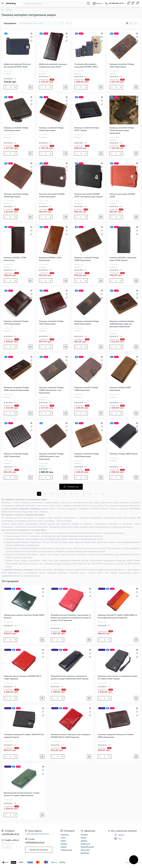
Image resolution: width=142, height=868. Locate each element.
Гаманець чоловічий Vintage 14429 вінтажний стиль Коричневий (51, 456)
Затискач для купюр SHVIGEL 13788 (122, 195)
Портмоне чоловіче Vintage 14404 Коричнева (86, 389)
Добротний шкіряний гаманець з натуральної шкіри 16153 (53, 65)
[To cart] (30, 87)
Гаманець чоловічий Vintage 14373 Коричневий (16, 323)
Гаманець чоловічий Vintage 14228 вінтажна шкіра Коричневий (122, 130)
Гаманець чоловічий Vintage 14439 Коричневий (86, 455)
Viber (118, 839)
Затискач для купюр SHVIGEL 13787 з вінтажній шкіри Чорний (88, 195)
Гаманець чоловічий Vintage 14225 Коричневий (51, 129)
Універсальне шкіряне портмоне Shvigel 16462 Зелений (24, 616)
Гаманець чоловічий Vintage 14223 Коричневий (122, 65)
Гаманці (64, 847)
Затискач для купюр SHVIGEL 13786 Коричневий (52, 195)
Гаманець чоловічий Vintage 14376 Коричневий (86, 323)
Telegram (119, 835)
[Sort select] (41, 23)
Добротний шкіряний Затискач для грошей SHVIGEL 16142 (17, 65)
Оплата (84, 838)
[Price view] (135, 23)
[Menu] (3, 3)
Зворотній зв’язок (87, 847)
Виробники (85, 853)
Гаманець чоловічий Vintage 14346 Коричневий (16, 195)
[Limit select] (69, 23)
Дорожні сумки (66, 850)
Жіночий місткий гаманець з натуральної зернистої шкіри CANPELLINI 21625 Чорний (70, 677)
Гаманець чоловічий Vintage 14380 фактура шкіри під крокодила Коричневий (122, 324)
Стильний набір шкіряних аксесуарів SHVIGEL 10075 (86, 65)
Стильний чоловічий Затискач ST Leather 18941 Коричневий (116, 736)
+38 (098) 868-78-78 (10, 834)
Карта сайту (85, 850)
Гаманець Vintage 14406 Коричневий (120, 389)
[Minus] (6, 87)
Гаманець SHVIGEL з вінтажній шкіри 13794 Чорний (123, 259)
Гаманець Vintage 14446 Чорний (124, 454)
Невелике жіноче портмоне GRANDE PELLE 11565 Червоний (23, 677)
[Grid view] (127, 23)
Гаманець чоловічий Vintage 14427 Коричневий (16, 455)
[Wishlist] (31, 37)
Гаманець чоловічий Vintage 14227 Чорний (86, 129)
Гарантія (84, 841)
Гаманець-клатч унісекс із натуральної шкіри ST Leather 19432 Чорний (117, 677)
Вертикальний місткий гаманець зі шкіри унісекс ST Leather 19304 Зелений (22, 794)
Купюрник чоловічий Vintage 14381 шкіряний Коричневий (16, 389)
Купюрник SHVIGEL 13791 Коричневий (50, 259)
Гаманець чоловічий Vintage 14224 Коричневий (16, 129)
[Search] (88, 3)
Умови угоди (85, 844)
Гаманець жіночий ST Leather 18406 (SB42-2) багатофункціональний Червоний (117, 616)
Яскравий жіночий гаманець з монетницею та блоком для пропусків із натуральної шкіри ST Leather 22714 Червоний (71, 618)
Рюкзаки (64, 844)
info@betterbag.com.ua (35, 842)
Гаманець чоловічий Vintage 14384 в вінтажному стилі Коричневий (51, 390)
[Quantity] (10, 87)
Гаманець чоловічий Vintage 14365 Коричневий (86, 259)
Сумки (63, 838)
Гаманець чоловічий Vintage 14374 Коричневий (51, 323)
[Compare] (31, 41)
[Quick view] (31, 33)
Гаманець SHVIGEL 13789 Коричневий (15, 259)
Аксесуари (65, 834)
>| (103, 494)
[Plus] (15, 87)
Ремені (63, 841)
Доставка (84, 834)
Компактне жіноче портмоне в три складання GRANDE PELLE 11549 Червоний (71, 736)
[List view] (131, 23)
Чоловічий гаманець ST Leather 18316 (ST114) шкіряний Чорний (24, 736)
